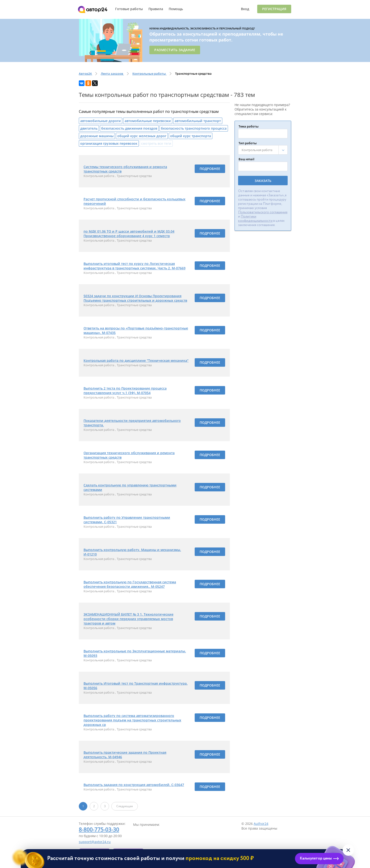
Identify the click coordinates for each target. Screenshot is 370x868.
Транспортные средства (134, 176)
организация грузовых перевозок (109, 143)
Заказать (263, 181)
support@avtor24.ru (95, 842)
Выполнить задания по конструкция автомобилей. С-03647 (134, 785)
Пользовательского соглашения (263, 212)
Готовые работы (129, 9)
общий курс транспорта (191, 136)
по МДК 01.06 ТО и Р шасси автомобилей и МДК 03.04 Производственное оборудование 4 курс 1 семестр (129, 234)
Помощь (176, 9)
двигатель (89, 128)
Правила (156, 9)
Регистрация (274, 9)
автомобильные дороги (101, 121)
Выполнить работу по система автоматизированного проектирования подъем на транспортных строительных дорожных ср (132, 720)
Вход (245, 9)
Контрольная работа (99, 176)
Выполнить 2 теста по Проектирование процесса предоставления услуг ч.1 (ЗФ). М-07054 (125, 391)
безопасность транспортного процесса (194, 128)
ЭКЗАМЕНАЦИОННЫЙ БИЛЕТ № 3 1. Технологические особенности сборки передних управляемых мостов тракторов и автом (128, 619)
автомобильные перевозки (148, 121)
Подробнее (210, 169)
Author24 (261, 824)
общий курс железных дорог (142, 136)
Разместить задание (175, 50)
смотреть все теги (156, 143)
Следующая (125, 806)
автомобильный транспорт (198, 121)
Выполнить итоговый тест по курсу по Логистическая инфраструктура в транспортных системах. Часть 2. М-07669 (135, 266)
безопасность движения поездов (129, 128)
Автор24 (94, 9)
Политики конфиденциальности (255, 219)
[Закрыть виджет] (348, 850)
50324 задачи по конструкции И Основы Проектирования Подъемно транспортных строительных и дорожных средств (135, 298)
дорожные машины (97, 136)
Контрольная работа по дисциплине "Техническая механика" (136, 360)
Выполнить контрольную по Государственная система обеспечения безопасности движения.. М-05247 (130, 584)
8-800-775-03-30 (99, 829)
